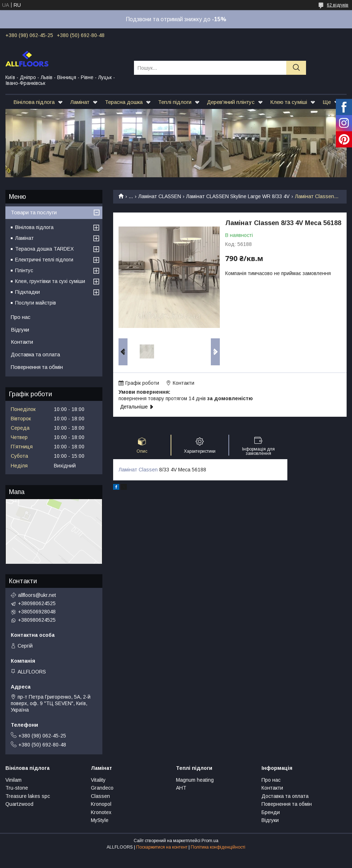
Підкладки (27, 292)
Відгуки (20, 330)
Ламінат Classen (138, 470)
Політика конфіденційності (218, 847)
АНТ (181, 788)
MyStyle (100, 820)
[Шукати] (296, 68)
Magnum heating (195, 780)
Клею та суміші (289, 102)
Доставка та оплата (35, 354)
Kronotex (101, 812)
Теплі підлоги (175, 102)
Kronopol (101, 804)
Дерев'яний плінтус (231, 102)
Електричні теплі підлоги (44, 260)
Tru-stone (17, 788)
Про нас (21, 317)
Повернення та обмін (37, 367)
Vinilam (13, 780)
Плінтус (24, 270)
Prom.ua (210, 841)
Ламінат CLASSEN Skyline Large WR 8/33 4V (238, 196)
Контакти (22, 342)
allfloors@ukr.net (37, 595)
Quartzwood (19, 804)
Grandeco (102, 788)
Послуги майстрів (36, 303)
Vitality (98, 780)
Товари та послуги (34, 212)
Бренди (271, 812)
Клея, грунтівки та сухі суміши (50, 281)
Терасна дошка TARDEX (44, 249)
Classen (100, 796)
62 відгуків (338, 5)
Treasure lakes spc (28, 796)
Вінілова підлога (34, 102)
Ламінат (80, 102)
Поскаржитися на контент (162, 847)
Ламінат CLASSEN (160, 196)
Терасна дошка (124, 102)
